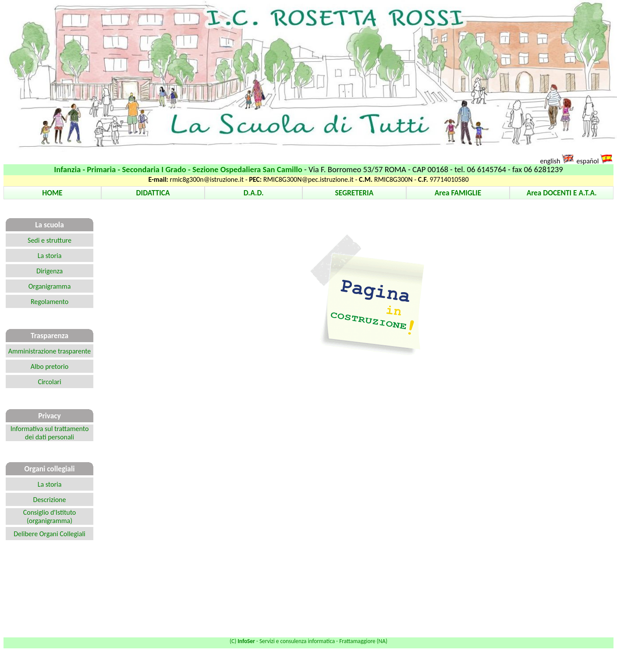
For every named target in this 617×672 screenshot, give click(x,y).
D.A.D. (254, 193)
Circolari (49, 382)
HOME (52, 193)
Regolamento (50, 302)
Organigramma (50, 286)
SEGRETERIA (355, 193)
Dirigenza (50, 271)
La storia (50, 256)
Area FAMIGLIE (458, 193)
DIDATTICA (153, 193)
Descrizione (50, 500)
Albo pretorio (50, 366)
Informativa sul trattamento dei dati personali (50, 433)
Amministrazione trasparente (50, 351)
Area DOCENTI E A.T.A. (562, 193)
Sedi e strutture (50, 240)
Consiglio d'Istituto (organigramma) (50, 516)
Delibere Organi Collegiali (50, 534)
